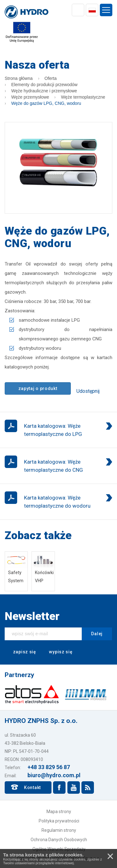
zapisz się (20, 652)
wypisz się (57, 652)
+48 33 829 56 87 (49, 767)
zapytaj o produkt (38, 388)
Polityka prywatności (59, 821)
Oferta (51, 78)
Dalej (97, 634)
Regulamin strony (59, 830)
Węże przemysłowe (30, 97)
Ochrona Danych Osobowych (59, 840)
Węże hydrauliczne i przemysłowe (44, 91)
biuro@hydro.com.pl (54, 775)
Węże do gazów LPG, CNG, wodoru (46, 103)
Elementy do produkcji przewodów (44, 85)
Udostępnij (88, 391)
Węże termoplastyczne (83, 97)
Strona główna (19, 78)
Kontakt (32, 788)
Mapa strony (59, 812)
